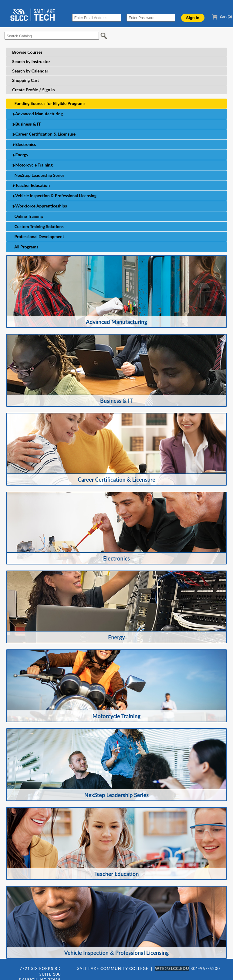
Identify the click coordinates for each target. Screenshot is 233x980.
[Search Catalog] (52, 36)
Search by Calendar (30, 71)
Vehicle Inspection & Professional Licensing (54, 195)
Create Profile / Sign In (34, 90)
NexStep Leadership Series (38, 175)
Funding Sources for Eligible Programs (49, 103)
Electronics (24, 144)
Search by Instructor (31, 61)
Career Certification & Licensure (44, 134)
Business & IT (26, 124)
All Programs (25, 247)
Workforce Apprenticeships (39, 206)
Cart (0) (222, 17)
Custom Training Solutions (38, 226)
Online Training (27, 216)
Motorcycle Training (32, 165)
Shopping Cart (25, 80)
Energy (20, 155)
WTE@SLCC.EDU (172, 968)
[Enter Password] (151, 18)
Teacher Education (31, 185)
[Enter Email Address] (97, 18)
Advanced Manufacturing (37, 114)
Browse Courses (27, 52)
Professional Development (38, 236)
